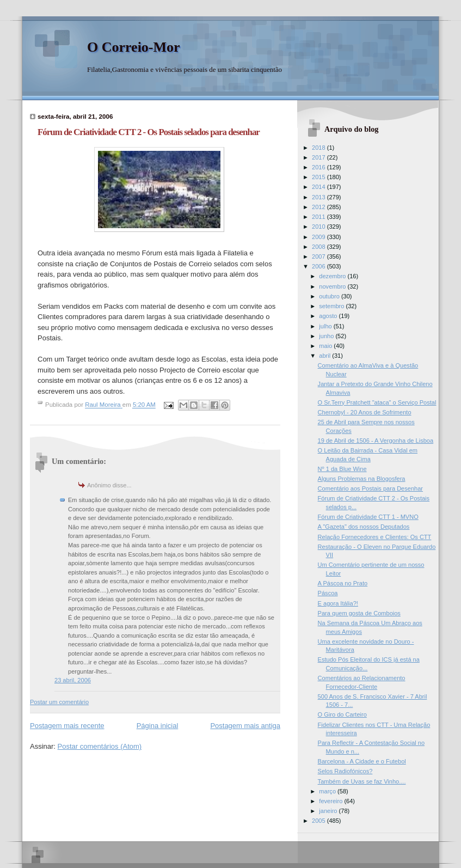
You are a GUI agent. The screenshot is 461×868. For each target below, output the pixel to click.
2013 (319, 197)
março (328, 791)
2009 (319, 237)
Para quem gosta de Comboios (359, 613)
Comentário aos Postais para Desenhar (370, 488)
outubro (330, 296)
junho (327, 336)
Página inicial (158, 726)
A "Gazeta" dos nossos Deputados (364, 527)
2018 (319, 148)
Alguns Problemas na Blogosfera (362, 479)
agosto (329, 316)
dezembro (333, 276)
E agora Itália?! (338, 603)
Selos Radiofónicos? (345, 771)
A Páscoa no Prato (343, 583)
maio (326, 346)
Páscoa (328, 593)
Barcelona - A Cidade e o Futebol (362, 761)
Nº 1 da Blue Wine (342, 469)
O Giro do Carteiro (342, 714)
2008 (319, 247)
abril (325, 356)
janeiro (329, 811)
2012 (319, 207)
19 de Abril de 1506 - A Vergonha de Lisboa (376, 441)
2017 (319, 157)
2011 (319, 217)
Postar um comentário (59, 702)
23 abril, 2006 (73, 680)
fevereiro (331, 801)
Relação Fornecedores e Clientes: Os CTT (375, 537)
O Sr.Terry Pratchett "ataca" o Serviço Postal (377, 402)
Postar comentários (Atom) (100, 746)
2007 (319, 256)
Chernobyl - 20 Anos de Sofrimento (365, 412)
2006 (319, 266)
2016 (319, 167)
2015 (319, 177)
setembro (332, 306)
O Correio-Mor (134, 47)
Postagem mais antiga (245, 726)
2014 (319, 187)
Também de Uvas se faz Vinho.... (362, 781)
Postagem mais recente (67, 726)
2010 (319, 227)
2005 (319, 821)
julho (326, 326)
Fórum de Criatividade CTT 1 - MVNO (368, 517)
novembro (333, 286)
